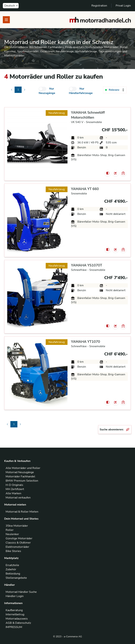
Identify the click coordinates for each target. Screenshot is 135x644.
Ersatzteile (12, 565)
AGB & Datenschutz (18, 623)
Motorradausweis (17, 619)
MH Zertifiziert (15, 489)
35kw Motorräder (17, 526)
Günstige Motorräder (19, 538)
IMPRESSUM (14, 627)
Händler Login (15, 596)
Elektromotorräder (17, 547)
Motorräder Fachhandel (20, 476)
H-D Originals (14, 485)
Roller (10, 530)
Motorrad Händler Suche (21, 592)
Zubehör (11, 569)
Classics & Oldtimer (18, 543)
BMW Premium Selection (22, 481)
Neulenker (12, 534)
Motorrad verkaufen (18, 498)
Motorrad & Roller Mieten (22, 512)
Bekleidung (13, 574)
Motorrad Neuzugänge (20, 472)
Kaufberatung (14, 610)
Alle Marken (13, 493)
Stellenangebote (16, 578)
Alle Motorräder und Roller (23, 468)
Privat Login (123, 6)
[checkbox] (43, 89)
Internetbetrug (15, 614)
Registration (99, 6)
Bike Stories (13, 551)
